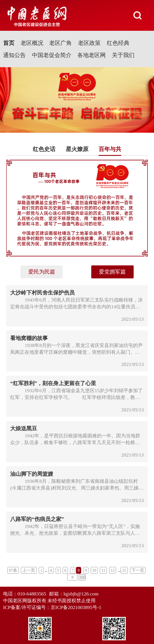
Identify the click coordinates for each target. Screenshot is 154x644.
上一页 (29, 570)
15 (124, 570)
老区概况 (32, 43)
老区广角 (60, 43)
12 (113, 570)
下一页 (138, 570)
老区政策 (89, 43)
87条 (13, 570)
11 (103, 570)
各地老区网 (92, 55)
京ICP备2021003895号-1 (76, 607)
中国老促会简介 (52, 55)
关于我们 (123, 55)
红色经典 (118, 43)
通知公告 (14, 55)
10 (94, 570)
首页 (9, 43)
